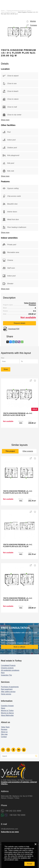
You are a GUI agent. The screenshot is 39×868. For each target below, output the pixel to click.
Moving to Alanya (7, 713)
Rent (3, 673)
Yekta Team (5, 727)
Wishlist (33, 21)
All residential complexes (10, 670)
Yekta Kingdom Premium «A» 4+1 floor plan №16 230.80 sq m (18, 599)
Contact (4, 737)
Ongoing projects (7, 668)
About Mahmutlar (7, 715)
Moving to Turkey (7, 711)
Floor (3, 358)
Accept (29, 864)
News (3, 708)
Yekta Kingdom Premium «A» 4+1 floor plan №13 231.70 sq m (18, 492)
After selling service (8, 692)
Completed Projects (8, 665)
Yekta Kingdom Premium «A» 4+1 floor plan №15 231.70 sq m (18, 546)
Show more (5, 120)
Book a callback (19, 647)
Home (3, 11)
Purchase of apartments (10, 687)
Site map (4, 734)
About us (4, 732)
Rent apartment (7, 689)
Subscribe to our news (10, 832)
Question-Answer (7, 706)
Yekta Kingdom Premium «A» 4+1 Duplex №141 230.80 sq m (18, 414)
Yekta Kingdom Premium (8, 12)
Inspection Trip (6, 675)
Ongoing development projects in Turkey (19, 11)
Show (6, 369)
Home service (6, 694)
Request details (19, 323)
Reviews (4, 729)
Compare (33, 25)
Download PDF (14, 329)
